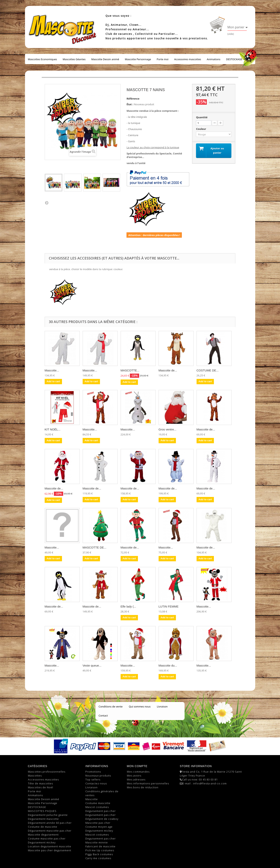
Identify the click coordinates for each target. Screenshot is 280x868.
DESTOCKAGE (234, 59)
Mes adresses (136, 779)
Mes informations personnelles (148, 783)
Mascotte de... (168, 370)
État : (130, 104)
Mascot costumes (97, 807)
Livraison (162, 706)
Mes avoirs (134, 776)
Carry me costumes (98, 858)
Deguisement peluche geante (48, 815)
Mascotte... (52, 370)
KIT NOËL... (53, 429)
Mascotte (92, 799)
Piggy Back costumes (99, 854)
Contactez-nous (96, 783)
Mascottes (35, 776)
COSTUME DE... (208, 370)
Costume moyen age (99, 827)
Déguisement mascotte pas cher (50, 831)
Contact (103, 716)
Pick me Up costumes (100, 850)
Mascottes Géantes (74, 59)
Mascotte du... (168, 665)
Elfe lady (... (128, 606)
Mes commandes (138, 772)
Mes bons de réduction (143, 787)
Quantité (202, 117)
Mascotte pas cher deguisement (50, 850)
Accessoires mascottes (188, 59)
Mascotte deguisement (43, 835)
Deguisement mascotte (43, 819)
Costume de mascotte (43, 827)
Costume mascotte (98, 803)
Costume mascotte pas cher (47, 838)
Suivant (47, 203)
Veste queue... (92, 665)
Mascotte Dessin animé (105, 59)
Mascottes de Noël (41, 787)
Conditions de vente (111, 706)
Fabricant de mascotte (100, 846)
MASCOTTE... (130, 370)
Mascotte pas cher (98, 823)
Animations (214, 59)
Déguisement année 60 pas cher (50, 823)
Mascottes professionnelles (47, 772)
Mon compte (137, 766)
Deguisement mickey (42, 842)
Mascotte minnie (97, 842)
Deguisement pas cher (101, 811)
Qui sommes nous (140, 706)
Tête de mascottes (40, 783)
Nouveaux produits (98, 776)
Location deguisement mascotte (50, 846)
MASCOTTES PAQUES (42, 811)
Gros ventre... (168, 429)
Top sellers (93, 779)
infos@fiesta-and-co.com (210, 783)
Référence (133, 99)
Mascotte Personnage (138, 59)
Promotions (93, 772)
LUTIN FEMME (169, 606)
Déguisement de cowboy (102, 819)
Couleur (201, 129)
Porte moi (163, 59)
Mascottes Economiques (43, 59)
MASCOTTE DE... (95, 547)
